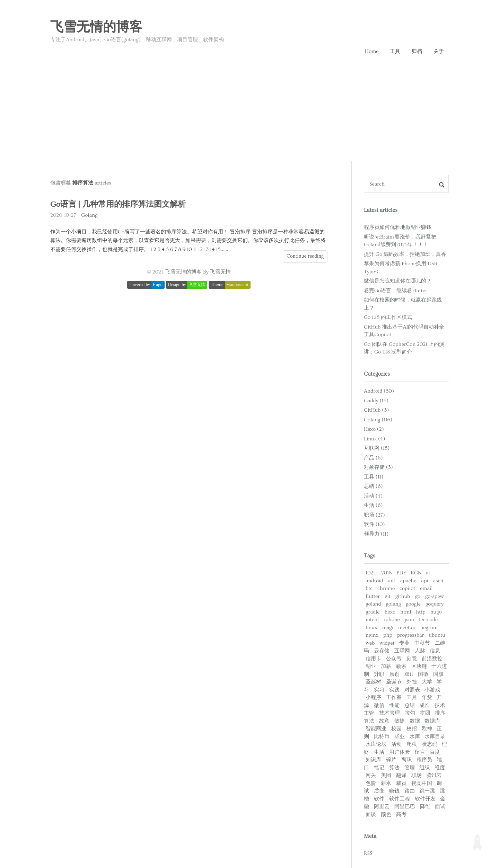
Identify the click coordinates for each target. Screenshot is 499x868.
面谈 (371, 815)
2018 (387, 573)
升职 (379, 674)
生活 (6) (373, 505)
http (421, 612)
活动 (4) (373, 496)
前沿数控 (432, 659)
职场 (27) (374, 515)
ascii (438, 581)
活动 (396, 744)
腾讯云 (434, 775)
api (424, 581)
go (418, 596)
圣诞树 (373, 682)
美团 (386, 775)
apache (408, 581)
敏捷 (400, 721)
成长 (424, 705)
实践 (394, 690)
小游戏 (432, 690)
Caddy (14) (376, 401)
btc (369, 588)
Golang (89, 215)
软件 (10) (374, 524)
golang (393, 604)
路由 (410, 791)
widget (387, 643)
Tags (370, 556)
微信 (379, 705)
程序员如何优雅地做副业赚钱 (398, 227)
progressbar (411, 635)
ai (428, 573)
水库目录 (435, 737)
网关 (371, 775)
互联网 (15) (377, 448)
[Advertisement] (249, 109)
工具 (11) (374, 477)
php (388, 635)
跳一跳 (427, 791)
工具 (395, 51)
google (413, 604)
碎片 (391, 760)
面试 (440, 807)
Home (372, 51)
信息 (435, 651)
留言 (420, 752)
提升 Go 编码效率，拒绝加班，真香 (405, 254)
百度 (435, 752)
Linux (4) (374, 439)
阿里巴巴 (405, 807)
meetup (407, 628)
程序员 (424, 760)
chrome (386, 588)
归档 (417, 51)
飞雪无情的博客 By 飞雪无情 (198, 272)
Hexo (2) (374, 429)
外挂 (412, 682)
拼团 (425, 713)
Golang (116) (378, 420)
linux (371, 628)
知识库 (373, 760)
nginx (372, 635)
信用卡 (373, 659)
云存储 (382, 651)
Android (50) (379, 391)
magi (388, 628)
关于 (439, 51)
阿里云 (382, 807)
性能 (394, 705)
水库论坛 (376, 744)
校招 (412, 729)
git (388, 596)
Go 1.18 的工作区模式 (388, 317)
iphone (392, 620)
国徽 (423, 674)
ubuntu (437, 635)
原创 (394, 674)
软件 (379, 799)
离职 (406, 760)
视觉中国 (422, 783)
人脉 (420, 651)
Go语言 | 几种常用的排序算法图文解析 (118, 204)
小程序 (373, 697)
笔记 (379, 768)
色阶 (371, 783)
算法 (394, 768)
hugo (436, 612)
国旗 (438, 674)
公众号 (394, 659)
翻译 (401, 775)
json (409, 620)
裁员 (401, 783)
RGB (416, 573)
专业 (404, 643)
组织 (424, 768)
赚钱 (394, 791)
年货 (427, 697)
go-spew (435, 596)
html (406, 612)
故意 (384, 721)
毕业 (400, 737)
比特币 (382, 737)
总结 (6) (373, 486)
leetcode (428, 620)
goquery (435, 604)
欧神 (427, 729)
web (370, 643)
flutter (373, 596)
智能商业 (376, 729)
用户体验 (400, 752)
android (374, 581)
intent (372, 620)
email (426, 588)
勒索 (401, 666)
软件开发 (425, 799)
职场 (417, 775)
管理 (410, 768)
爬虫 (412, 744)
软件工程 (400, 799)
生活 (379, 752)
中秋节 (422, 643)
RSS (368, 853)
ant (391, 581)
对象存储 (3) (378, 467)
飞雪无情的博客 (96, 27)
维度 (440, 768)
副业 (371, 666)
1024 (371, 573)
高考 (401, 815)
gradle (373, 612)
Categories (377, 374)
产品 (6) (373, 458)
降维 (425, 807)
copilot (407, 588)
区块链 (419, 666)
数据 (415, 721)
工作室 (394, 697)
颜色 (386, 815)
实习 (379, 690)
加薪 (386, 666)
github (403, 596)
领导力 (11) (376, 534)
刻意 (412, 659)
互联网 (402, 651)
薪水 (386, 783)
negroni (429, 628)
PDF (401, 573)
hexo (390, 612)
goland (373, 604)
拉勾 (410, 713)
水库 (415, 737)
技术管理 (389, 713)
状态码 (430, 744)
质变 (379, 791)
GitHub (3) (376, 410)
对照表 (412, 690)
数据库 (432, 721)
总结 (410, 705)
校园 (396, 729)
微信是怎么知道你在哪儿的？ (398, 281)
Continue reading (305, 256)
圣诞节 (394, 682)
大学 (427, 682)
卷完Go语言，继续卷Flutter (396, 291)
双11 (409, 674)
